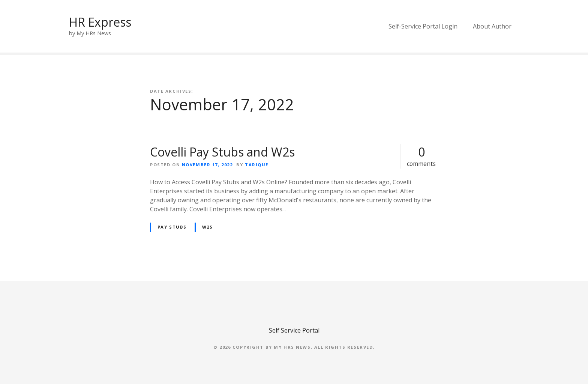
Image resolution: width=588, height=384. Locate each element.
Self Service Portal (294, 330)
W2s (208, 227)
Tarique (257, 165)
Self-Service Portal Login (423, 26)
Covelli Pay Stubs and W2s (222, 152)
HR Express (100, 22)
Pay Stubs (172, 227)
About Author (492, 26)
